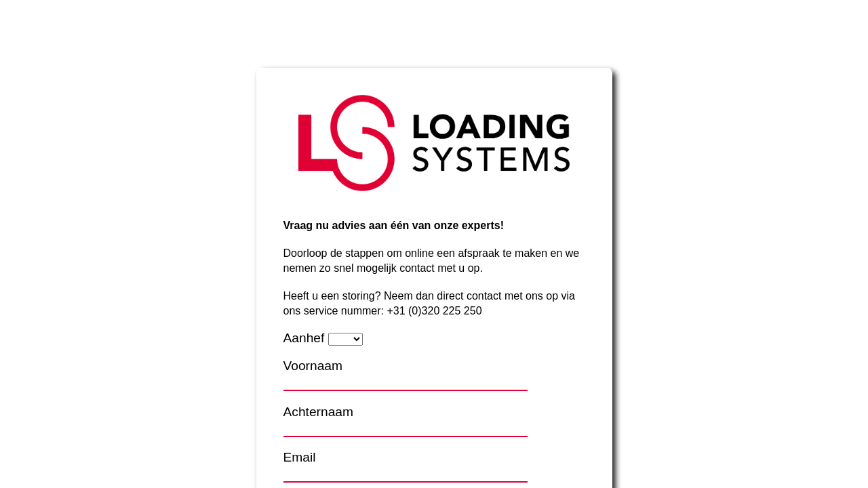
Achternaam (318, 412)
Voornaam (313, 366)
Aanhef (304, 338)
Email (300, 457)
